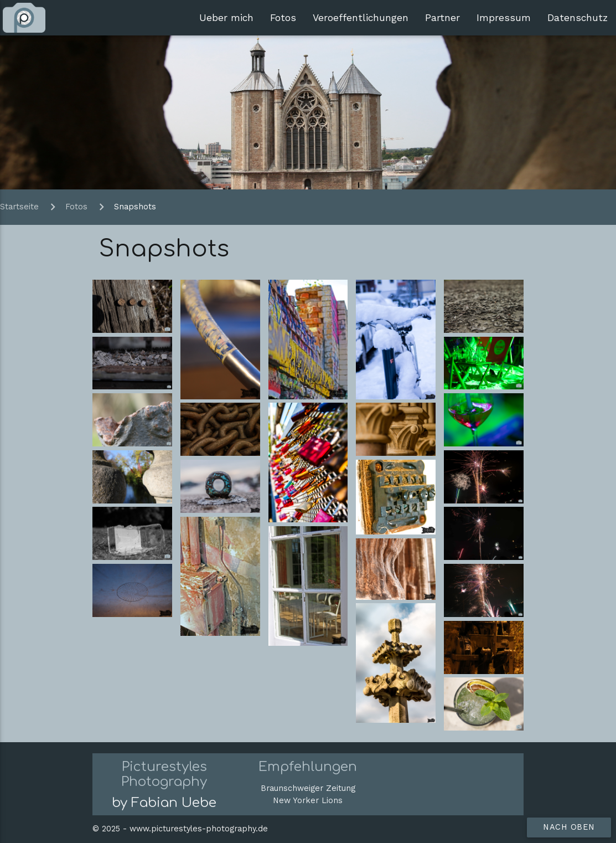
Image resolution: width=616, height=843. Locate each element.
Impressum (504, 18)
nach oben (569, 827)
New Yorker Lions (308, 801)
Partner (442, 18)
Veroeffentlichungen (361, 18)
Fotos (283, 18)
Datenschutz (578, 18)
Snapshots (135, 207)
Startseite (21, 207)
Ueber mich (226, 18)
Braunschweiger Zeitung (308, 788)
